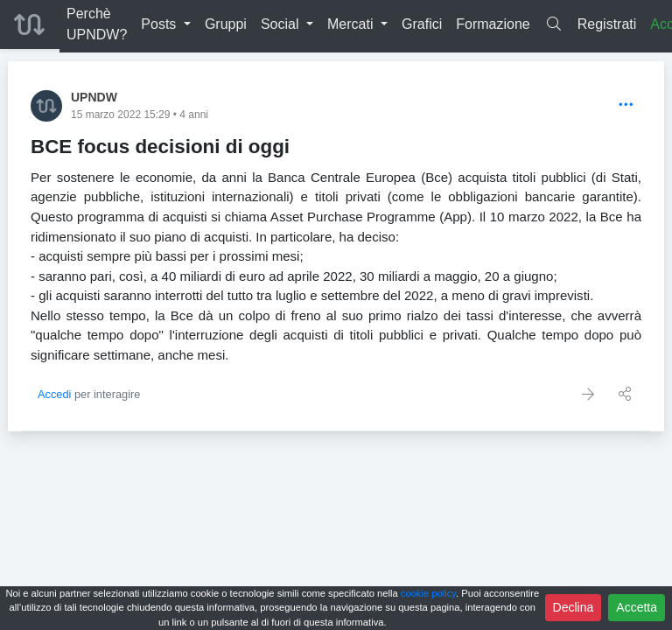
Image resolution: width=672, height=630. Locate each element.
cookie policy (428, 593)
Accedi (54, 394)
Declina (574, 607)
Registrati (607, 24)
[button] (166, 24)
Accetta (637, 607)
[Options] (626, 105)
